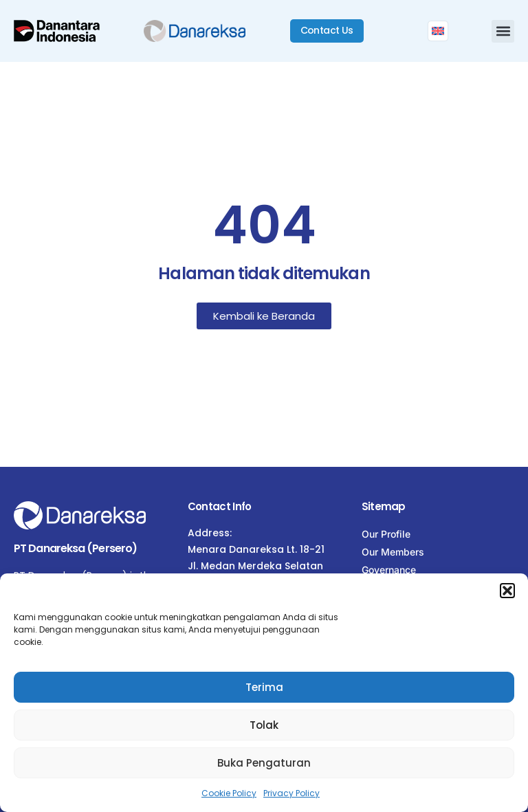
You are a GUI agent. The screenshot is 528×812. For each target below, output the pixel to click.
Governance (389, 570)
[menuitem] (438, 31)
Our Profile (386, 534)
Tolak (264, 725)
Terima (264, 687)
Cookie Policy (229, 793)
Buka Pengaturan (264, 763)
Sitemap (384, 506)
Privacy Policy (291, 793)
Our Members (393, 552)
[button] (507, 591)
